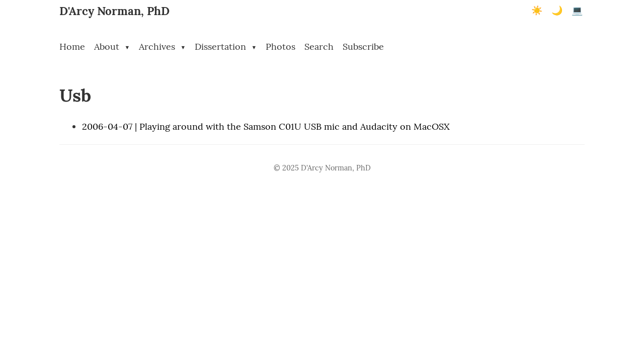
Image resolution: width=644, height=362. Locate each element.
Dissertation (226, 47)
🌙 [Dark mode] (557, 11)
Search (319, 47)
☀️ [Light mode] (537, 11)
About (112, 47)
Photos (280, 47)
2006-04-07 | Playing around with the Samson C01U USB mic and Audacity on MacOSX (266, 126)
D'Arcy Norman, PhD (114, 11)
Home (72, 47)
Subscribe (363, 47)
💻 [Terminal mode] (577, 11)
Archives (162, 47)
